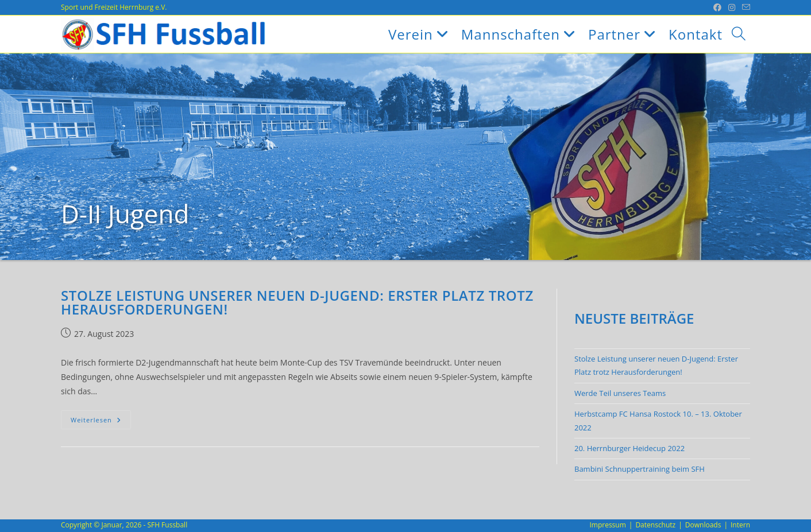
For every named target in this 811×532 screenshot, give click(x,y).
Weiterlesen (101, 422)
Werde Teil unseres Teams (620, 393)
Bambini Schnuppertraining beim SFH (640, 469)
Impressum (607, 525)
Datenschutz (655, 525)
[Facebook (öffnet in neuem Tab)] (717, 7)
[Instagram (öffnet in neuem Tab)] (732, 7)
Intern (740, 525)
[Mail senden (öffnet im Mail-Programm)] (744, 7)
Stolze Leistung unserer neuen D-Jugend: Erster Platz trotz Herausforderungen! (297, 302)
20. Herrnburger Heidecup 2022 (630, 448)
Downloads (703, 525)
